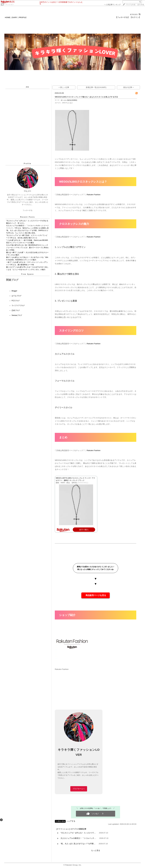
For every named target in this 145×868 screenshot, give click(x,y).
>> (112, 5)
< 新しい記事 (64, 87)
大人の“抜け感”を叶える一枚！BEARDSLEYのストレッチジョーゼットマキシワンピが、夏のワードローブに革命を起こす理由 (27, 248)
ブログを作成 (130, 5)
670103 (134, 14)
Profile (27, 164)
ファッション (9, 4)
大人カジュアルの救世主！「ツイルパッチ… (78, 838)
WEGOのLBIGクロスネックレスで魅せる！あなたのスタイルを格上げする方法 (86, 97)
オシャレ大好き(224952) (69, 100)
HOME (8, 17)
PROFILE (23, 17)
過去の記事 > (128, 87)
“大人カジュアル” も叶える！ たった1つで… (78, 833)
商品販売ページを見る (96, 595)
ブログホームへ (79, 789)
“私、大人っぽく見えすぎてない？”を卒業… (78, 844)
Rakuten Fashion (94, 195)
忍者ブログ (16, 310)
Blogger (14, 291)
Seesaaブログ (17, 315)
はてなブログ (16, 296)
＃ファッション (68, 103)
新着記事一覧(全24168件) (96, 87)
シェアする (71, 821)
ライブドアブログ (18, 306)
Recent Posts (27, 217)
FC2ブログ (16, 301)
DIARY (15, 17)
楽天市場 (141, 5)
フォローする (28, 210)
